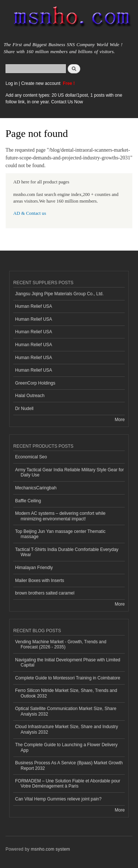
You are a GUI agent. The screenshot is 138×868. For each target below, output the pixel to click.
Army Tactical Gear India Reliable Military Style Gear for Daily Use (70, 472)
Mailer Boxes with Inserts (40, 581)
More (120, 420)
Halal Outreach (30, 396)
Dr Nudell (24, 409)
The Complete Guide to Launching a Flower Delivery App (66, 747)
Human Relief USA (34, 306)
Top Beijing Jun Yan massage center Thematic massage (60, 534)
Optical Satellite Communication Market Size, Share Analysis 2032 (66, 711)
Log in (12, 83)
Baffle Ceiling (28, 501)
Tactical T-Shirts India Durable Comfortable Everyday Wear (67, 552)
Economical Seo (31, 457)
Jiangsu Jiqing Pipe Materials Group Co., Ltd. (59, 294)
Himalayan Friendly (34, 568)
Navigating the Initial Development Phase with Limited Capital (68, 662)
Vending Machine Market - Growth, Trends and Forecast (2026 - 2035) (61, 644)
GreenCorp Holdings (35, 383)
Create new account (41, 83)
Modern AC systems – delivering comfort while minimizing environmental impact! (60, 516)
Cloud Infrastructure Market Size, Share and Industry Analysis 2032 (67, 729)
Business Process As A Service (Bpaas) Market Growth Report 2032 (69, 765)
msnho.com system (50, 849)
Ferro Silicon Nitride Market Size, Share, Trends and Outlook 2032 (66, 693)
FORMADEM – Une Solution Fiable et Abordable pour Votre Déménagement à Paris (68, 783)
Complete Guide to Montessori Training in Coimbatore (68, 678)
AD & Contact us (30, 213)
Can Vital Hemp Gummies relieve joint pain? (58, 799)
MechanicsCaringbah (36, 488)
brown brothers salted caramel (45, 593)
